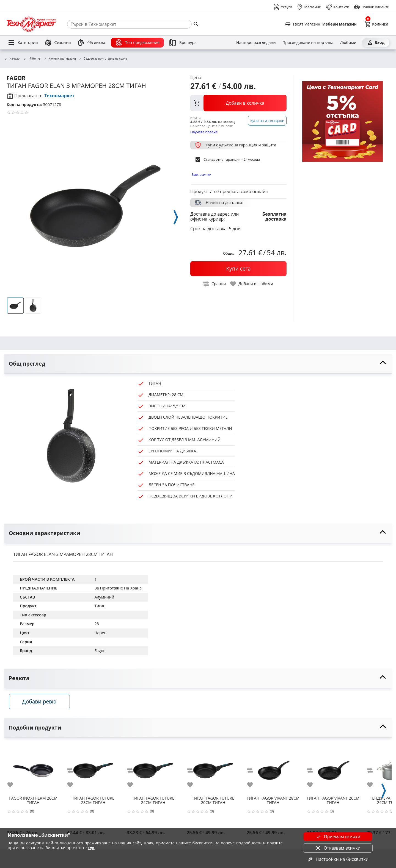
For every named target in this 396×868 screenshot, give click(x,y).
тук (91, 848)
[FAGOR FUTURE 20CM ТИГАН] (213, 772)
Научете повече (204, 132)
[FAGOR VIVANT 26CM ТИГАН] (333, 772)
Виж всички (201, 174)
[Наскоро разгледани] (256, 43)
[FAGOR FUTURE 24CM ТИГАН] (153, 772)
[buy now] (238, 269)
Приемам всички (338, 837)
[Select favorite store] (321, 24)
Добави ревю (44, 704)
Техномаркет (59, 96)
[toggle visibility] (198, 364)
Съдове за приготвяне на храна (103, 59)
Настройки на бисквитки (338, 859)
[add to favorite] (13, 788)
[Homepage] (31, 24)
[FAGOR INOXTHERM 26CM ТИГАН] (33, 772)
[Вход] (376, 43)
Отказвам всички (338, 848)
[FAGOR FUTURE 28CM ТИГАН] (93, 772)
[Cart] (376, 24)
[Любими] (348, 43)
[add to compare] (73, 774)
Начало (12, 59)
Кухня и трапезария (60, 59)
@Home (32, 59)
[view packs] (238, 103)
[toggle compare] (215, 284)
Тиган (100, 606)
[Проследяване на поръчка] (308, 43)
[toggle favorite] (252, 284)
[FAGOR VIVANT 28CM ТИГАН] (273, 772)
